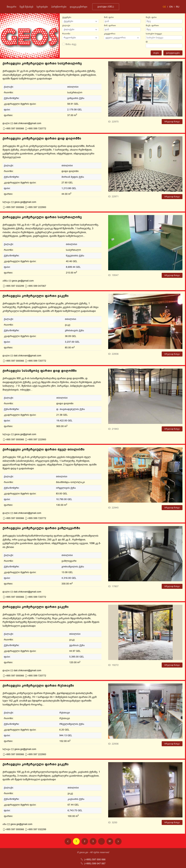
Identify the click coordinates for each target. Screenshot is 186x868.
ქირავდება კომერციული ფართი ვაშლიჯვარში (41, 528)
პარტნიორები (59, 7)
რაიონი (66, 34)
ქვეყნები (67, 17)
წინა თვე (69, 44)
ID (147, 42)
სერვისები (42, 7)
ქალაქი (66, 25)
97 (110, 841)
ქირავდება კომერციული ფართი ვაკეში (36, 296)
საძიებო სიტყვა (154, 34)
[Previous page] (68, 841)
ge (164, 7)
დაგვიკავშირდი (78, 7)
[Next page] (118, 841)
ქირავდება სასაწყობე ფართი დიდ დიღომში (40, 371)
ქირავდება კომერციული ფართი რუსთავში (38, 686)
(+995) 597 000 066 (93, 860)
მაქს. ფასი (151, 17)
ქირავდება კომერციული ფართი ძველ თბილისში (44, 449)
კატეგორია (110, 34)
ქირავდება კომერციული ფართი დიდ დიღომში (42, 138)
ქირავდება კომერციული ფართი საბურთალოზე (42, 63)
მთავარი (11, 7)
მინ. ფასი (109, 17)
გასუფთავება (173, 53)
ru (178, 7)
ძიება (156, 53)
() (106, 7)
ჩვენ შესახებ (26, 7)
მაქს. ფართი (152, 25)
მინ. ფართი (110, 25)
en (171, 7)
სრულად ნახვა (172, 122)
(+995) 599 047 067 (93, 864)
